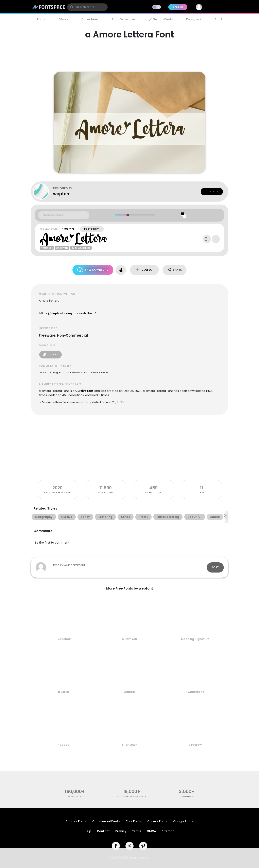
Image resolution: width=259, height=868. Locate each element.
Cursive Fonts (157, 821)
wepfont (62, 194)
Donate (50, 355)
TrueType (68, 229)
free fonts (75, 797)
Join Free (217, 7)
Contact (212, 191)
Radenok (64, 639)
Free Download (93, 270)
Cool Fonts (134, 821)
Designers (194, 19)
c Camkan (129, 639)
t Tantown (129, 745)
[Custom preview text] (64, 215)
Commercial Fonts (106, 821)
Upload (178, 7)
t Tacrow (195, 745)
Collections (90, 19)
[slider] (128, 215)
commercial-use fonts (132, 797)
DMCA (151, 831)
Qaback (130, 692)
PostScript (92, 229)
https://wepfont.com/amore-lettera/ (67, 313)
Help (88, 831)
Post (215, 567)
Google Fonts (183, 821)
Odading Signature (195, 639)
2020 (57, 488)
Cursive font (84, 391)
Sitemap (168, 831)
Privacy (121, 831)
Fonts (41, 19)
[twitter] (129, 846)
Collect (144, 270)
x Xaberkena (195, 692)
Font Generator (124, 19)
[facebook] (116, 846)
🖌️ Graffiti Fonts (161, 19)
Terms (137, 831)
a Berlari (64, 692)
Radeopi (64, 745)
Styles (63, 19)
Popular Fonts (76, 821)
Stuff (218, 19)
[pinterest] (143, 846)
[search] (87, 7)
